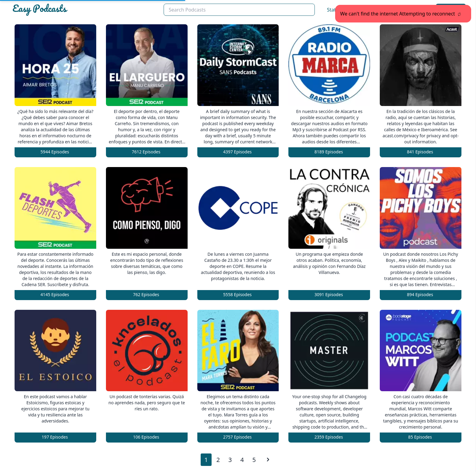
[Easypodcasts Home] (85, 10)
